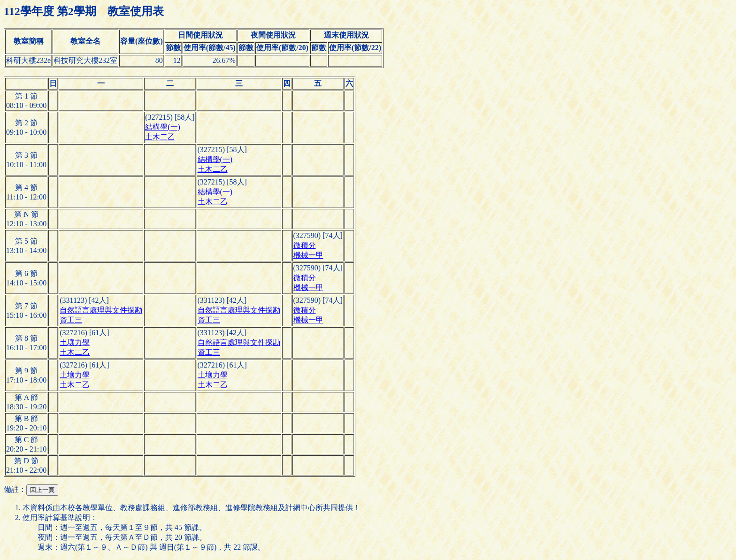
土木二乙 (160, 137)
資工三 (71, 320)
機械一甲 (308, 255)
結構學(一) (163, 127)
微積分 (305, 245)
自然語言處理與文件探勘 (101, 310)
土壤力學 (75, 342)
